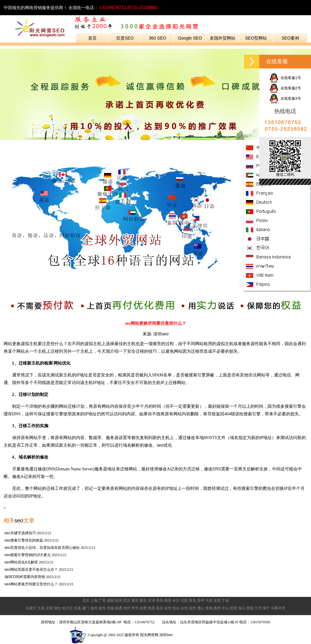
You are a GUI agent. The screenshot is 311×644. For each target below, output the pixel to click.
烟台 (57, 608)
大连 (209, 601)
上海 (94, 601)
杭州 (119, 601)
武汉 (127, 601)
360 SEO (158, 38)
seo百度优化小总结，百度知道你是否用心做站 (42, 548)
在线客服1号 (285, 78)
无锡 (110, 608)
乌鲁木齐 (278, 608)
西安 (168, 601)
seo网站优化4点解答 (21, 562)
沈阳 (184, 601)
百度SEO (125, 38)
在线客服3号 (285, 99)
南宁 (266, 608)
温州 (192, 608)
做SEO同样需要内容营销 (25, 577)
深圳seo (161, 334)
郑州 (201, 601)
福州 (94, 608)
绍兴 (176, 608)
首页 (92, 38)
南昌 (151, 608)
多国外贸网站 (223, 38)
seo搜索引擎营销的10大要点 (28, 555)
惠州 (217, 608)
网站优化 (62, 363)
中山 (225, 608)
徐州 (127, 608)
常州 (135, 608)
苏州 (160, 601)
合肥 (143, 608)
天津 (151, 601)
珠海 (209, 608)
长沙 (176, 601)
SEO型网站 (256, 38)
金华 (168, 608)
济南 (49, 608)
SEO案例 (290, 38)
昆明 (233, 608)
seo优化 (165, 445)
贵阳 (250, 608)
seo (19, 521)
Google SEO (190, 38)
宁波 (225, 601)
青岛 (192, 601)
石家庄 (31, 608)
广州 (102, 601)
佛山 (201, 608)
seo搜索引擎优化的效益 (24, 540)
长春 (78, 608)
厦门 (86, 608)
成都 (110, 601)
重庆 (135, 601)
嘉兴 (160, 608)
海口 (242, 608)
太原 (41, 608)
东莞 (217, 601)
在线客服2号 (285, 88)
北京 (86, 601)
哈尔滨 (67, 608)
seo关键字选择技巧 (20, 533)
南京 (143, 601)
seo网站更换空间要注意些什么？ (31, 584)
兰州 (258, 608)
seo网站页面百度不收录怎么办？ (31, 570)
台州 (184, 608)
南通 (119, 608)
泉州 (102, 608)
